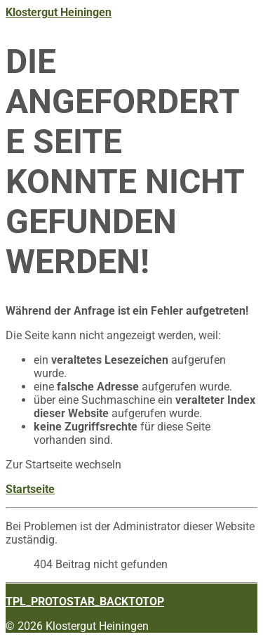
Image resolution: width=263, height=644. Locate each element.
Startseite (30, 489)
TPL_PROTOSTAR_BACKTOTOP (85, 602)
